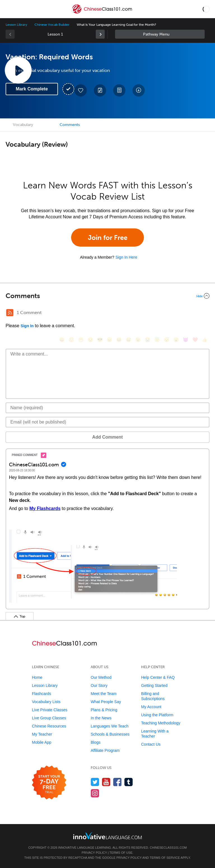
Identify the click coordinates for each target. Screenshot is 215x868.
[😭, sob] (148, 340)
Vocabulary (23, 125)
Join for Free (108, 238)
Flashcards (41, 694)
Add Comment (107, 437)
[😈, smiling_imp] (186, 340)
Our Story (99, 685)
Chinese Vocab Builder (52, 25)
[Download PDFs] (119, 90)
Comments (70, 125)
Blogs (96, 742)
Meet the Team (104, 694)
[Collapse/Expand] (107, 296)
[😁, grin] (81, 340)
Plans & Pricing (104, 710)
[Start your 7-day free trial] (49, 783)
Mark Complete (32, 89)
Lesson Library (16, 25)
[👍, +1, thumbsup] (205, 340)
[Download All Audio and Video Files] (139, 90)
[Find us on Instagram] (95, 793)
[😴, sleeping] (167, 340)
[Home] (102, 13)
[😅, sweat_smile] (128, 340)
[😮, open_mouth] (176, 340)
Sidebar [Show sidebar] (160, 34)
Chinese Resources (49, 726)
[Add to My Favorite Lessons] (81, 90)
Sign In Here (126, 257)
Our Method (101, 677)
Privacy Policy (94, 853)
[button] (206, 9)
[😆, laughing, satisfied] (119, 340)
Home (37, 677)
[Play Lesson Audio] (18, 70)
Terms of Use (121, 853)
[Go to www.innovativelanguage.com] (107, 836)
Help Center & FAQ (158, 677)
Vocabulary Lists (46, 702)
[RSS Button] (10, 313)
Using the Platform (157, 715)
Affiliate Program (105, 750)
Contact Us (151, 744)
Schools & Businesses (110, 734)
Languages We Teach (110, 726)
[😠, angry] (109, 340)
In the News (101, 718)
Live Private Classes (50, 710)
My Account (151, 707)
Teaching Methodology (161, 723)
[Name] (107, 408)
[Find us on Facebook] (117, 782)
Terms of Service (165, 858)
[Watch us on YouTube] (106, 782)
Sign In (27, 326)
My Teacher (42, 734)
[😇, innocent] (157, 340)
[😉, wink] (138, 340)
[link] (100, 34)
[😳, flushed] (71, 340)
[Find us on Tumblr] (129, 782)
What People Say (106, 702)
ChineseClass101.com (168, 848)
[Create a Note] (100, 90)
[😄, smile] (62, 340)
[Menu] (9, 9)
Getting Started (154, 685)
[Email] (107, 422)
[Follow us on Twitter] (95, 782)
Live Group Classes (49, 718)
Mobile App (42, 742)
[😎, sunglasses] (100, 340)
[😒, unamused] (90, 340)
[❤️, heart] (195, 340)
